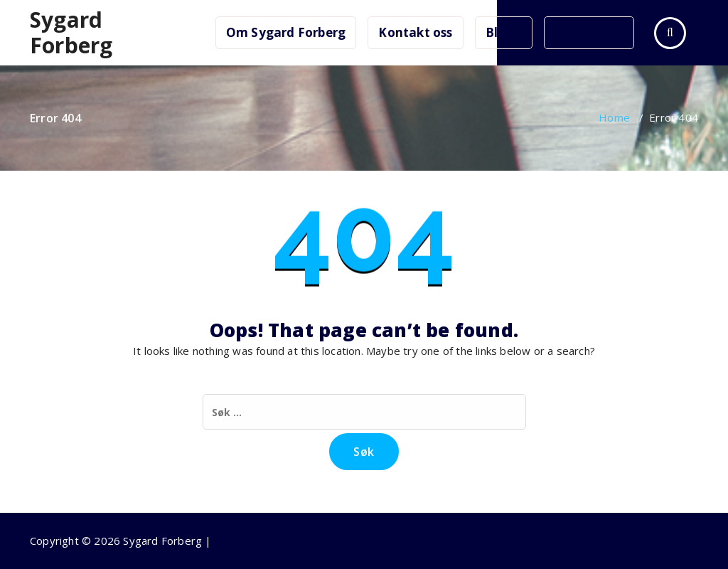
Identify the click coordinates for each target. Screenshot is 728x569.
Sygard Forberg (71, 33)
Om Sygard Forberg (286, 32)
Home (614, 117)
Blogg (504, 32)
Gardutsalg (589, 32)
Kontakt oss (415, 32)
